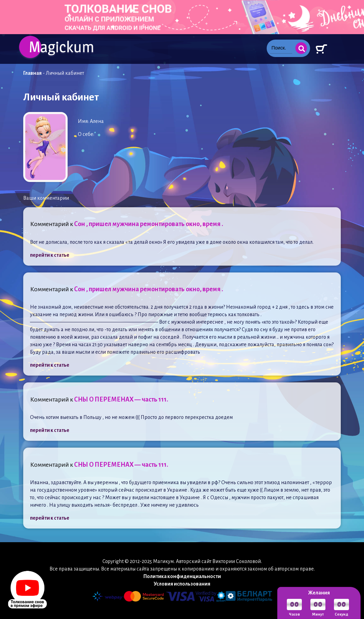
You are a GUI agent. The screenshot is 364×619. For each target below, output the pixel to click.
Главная (32, 73)
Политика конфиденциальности (182, 576)
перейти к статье (50, 255)
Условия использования (182, 584)
